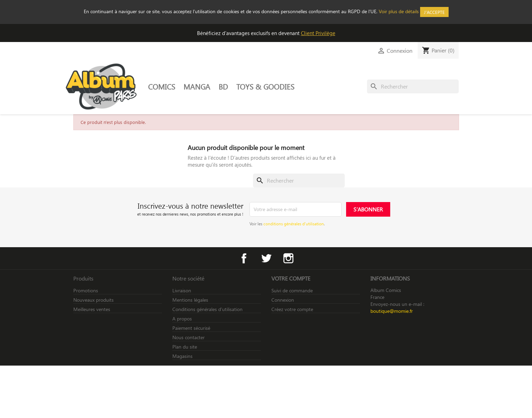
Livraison (182, 290)
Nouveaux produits (93, 300)
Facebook (244, 258)
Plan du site (185, 347)
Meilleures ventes (92, 309)
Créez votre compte (292, 309)
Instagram (288, 258)
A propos (182, 319)
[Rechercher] (413, 86)
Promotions (86, 290)
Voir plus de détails (399, 11)
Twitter (266, 258)
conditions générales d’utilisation (294, 224)
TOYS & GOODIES (265, 86)
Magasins (182, 356)
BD (223, 86)
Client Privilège (318, 33)
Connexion (283, 300)
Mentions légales (190, 300)
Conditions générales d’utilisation (207, 309)
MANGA (197, 86)
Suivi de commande (292, 290)
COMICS (162, 86)
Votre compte (291, 278)
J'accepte (434, 12)
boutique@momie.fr (392, 311)
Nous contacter (189, 337)
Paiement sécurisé (191, 328)
